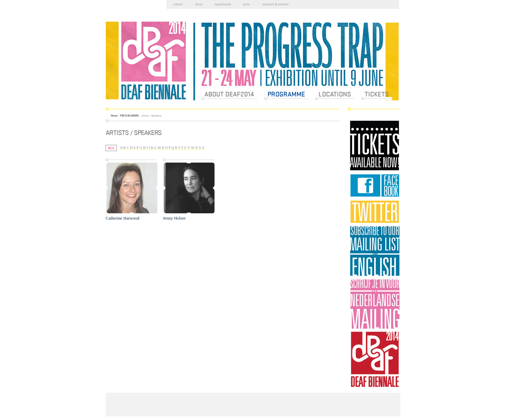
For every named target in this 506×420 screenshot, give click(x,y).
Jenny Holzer (174, 218)
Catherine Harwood (122, 218)
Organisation (223, 4)
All (111, 148)
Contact (178, 4)
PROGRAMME (129, 116)
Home (114, 116)
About (199, 4)
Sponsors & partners (275, 4)
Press (247, 4)
